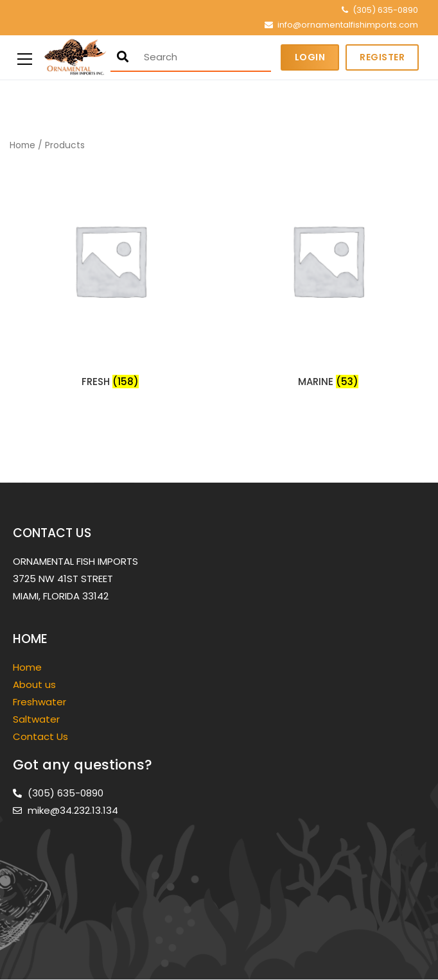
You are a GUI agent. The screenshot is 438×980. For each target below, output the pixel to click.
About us (34, 684)
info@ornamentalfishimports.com (348, 25)
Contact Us (40, 736)
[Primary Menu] (25, 57)
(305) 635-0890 (385, 10)
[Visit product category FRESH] (110, 276)
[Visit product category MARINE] (328, 276)
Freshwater (41, 702)
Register (382, 57)
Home (22, 145)
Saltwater (38, 719)
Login (310, 57)
